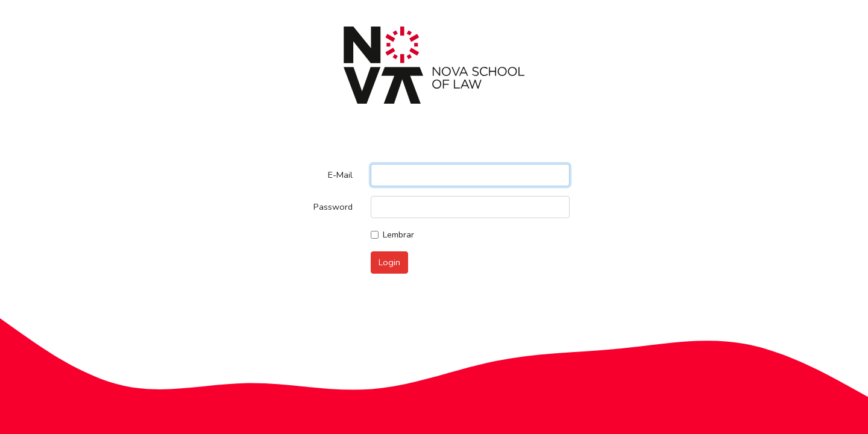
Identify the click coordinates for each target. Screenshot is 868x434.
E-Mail (340, 175)
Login (389, 262)
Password (333, 207)
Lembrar (398, 234)
